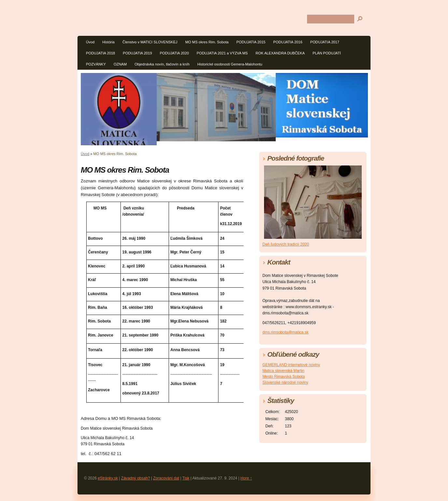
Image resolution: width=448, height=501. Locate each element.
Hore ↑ (246, 478)
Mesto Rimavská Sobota (284, 377)
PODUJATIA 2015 (251, 42)
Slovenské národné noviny (285, 382)
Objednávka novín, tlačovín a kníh (162, 64)
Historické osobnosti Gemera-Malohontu (230, 64)
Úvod (90, 42)
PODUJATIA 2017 (325, 42)
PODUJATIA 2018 (100, 53)
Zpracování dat (166, 478)
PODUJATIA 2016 (288, 42)
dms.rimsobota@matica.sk (286, 332)
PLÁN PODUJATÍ (327, 53)
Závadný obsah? (136, 478)
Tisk (186, 478)
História (108, 42)
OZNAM (120, 64)
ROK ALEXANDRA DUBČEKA (280, 53)
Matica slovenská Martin (283, 371)
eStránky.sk (108, 478)
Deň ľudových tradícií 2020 (286, 244)
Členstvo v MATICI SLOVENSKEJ (150, 42)
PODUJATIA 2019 (137, 53)
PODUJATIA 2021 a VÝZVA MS (222, 53)
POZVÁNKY (96, 64)
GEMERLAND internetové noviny (291, 365)
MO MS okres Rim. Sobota (207, 42)
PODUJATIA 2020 (174, 53)
